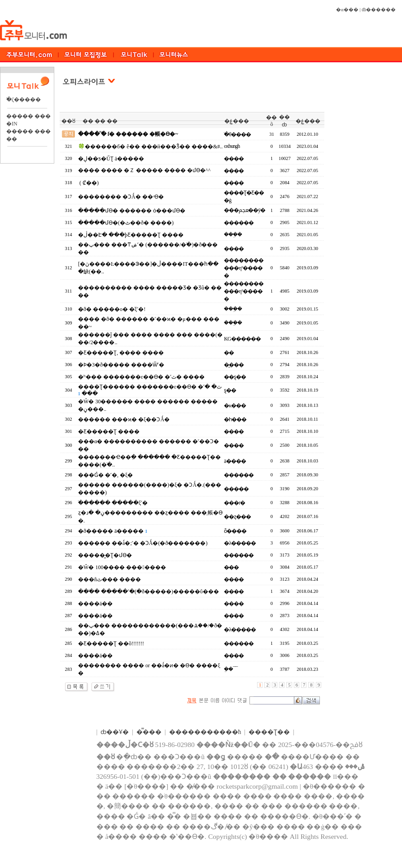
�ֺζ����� (24, 99)
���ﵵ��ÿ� (245, 210)
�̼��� (234, 365)
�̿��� (149, 732)
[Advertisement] (366, 206)
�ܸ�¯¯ (231, 669)
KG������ (242, 339)
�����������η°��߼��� (244, 268)
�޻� (229, 353)
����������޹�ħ (205, 732)
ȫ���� (235, 531)
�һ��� (235, 419)
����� (236, 489)
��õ (271, 121)
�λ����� (240, 543)
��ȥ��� (237, 517)
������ (239, 223)
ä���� (235, 461)
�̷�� (231, 567)
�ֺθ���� (237, 134)
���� (234, 159)
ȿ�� (230, 390)
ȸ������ (379, 10)
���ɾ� (234, 503)
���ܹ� (233, 234)
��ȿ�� (235, 377)
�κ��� (235, 406)
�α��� (347, 10)
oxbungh (232, 146)
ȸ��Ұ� (115, 732)
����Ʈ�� (269, 732)
